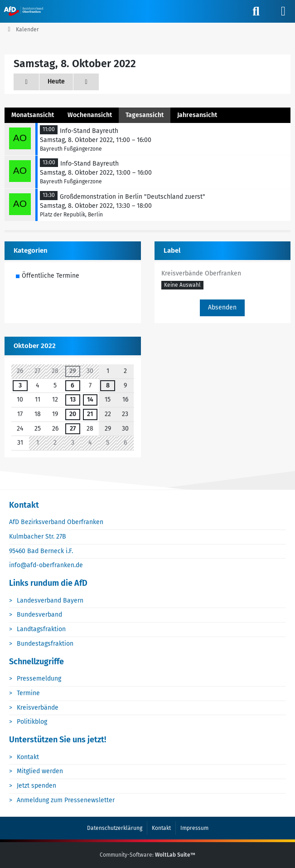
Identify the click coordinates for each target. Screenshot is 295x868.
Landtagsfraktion (41, 629)
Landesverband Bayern (50, 601)
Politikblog (32, 722)
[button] (182, 286)
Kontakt (28, 757)
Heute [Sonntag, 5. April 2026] (56, 81)
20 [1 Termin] (73, 414)
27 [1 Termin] (73, 429)
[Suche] (256, 11)
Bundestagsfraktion (45, 644)
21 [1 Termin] (90, 414)
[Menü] (283, 11)
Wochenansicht (90, 115)
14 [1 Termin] (90, 400)
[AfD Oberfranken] (24, 11)
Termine (28, 693)
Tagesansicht (145, 115)
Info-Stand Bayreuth (89, 131)
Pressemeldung (39, 679)
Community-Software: (147, 855)
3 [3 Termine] (20, 385)
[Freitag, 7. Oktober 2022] (26, 82)
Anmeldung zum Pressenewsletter (66, 800)
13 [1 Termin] (73, 400)
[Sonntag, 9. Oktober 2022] (86, 82)
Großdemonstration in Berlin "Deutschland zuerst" (133, 197)
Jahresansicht (197, 115)
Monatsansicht (33, 115)
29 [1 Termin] (73, 371)
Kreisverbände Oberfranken (201, 273)
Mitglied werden (40, 771)
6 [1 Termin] (73, 385)
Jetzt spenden (36, 786)
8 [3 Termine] (108, 385)
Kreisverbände (38, 708)
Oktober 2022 (35, 346)
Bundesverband (39, 615)
